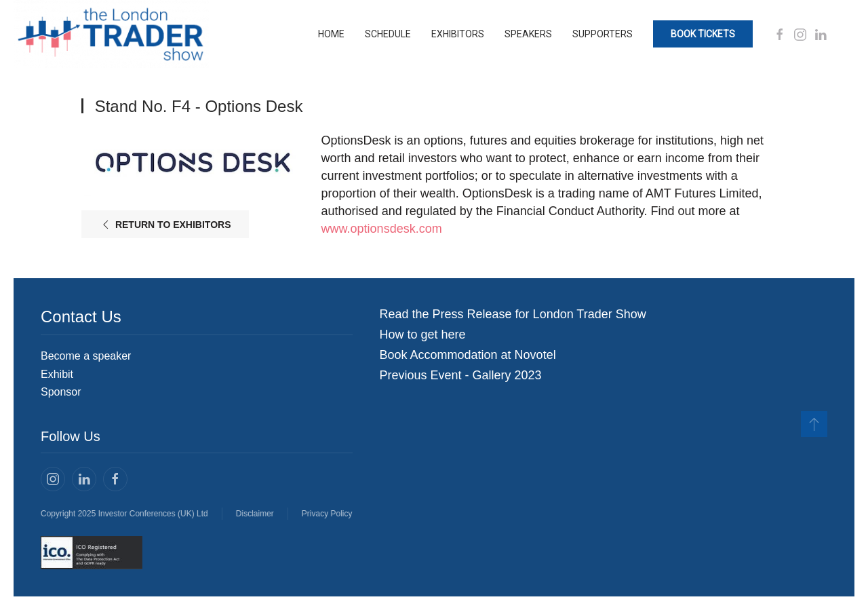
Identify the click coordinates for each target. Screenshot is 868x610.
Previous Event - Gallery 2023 (461, 375)
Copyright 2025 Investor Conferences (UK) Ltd (123, 514)
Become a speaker (86, 356)
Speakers (528, 34)
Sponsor (61, 392)
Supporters (603, 34)
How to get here (423, 335)
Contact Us (81, 317)
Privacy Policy (326, 514)
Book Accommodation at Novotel (468, 355)
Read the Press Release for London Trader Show (513, 314)
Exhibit (57, 374)
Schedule (388, 34)
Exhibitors (458, 34)
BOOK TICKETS (703, 34)
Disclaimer (254, 514)
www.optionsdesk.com (382, 229)
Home (331, 34)
